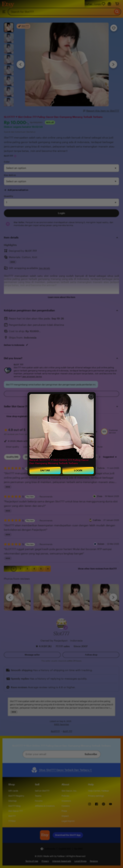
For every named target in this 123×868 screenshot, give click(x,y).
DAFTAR (45, 470)
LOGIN (78, 470)
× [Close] (91, 396)
